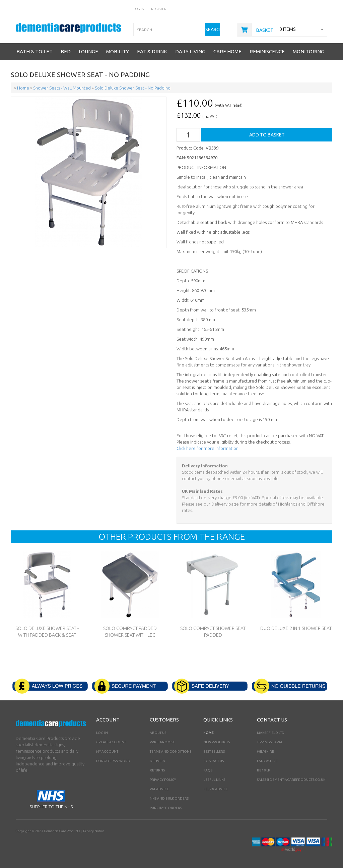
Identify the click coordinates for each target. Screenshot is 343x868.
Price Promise (162, 742)
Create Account (111, 742)
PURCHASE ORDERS (166, 808)
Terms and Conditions (170, 751)
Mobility (118, 51)
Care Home (227, 51)
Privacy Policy (163, 780)
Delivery (158, 761)
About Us (158, 733)
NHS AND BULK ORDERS (169, 798)
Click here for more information (208, 448)
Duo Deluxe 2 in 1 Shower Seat (296, 628)
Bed (66, 51)
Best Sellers (214, 751)
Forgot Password (113, 761)
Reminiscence (267, 51)
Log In (139, 9)
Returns (157, 770)
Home (209, 733)
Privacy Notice (94, 831)
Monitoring (308, 51)
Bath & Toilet (35, 51)
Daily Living (190, 51)
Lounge (88, 51)
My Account (107, 751)
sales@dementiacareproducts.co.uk (291, 780)
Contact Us (214, 761)
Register (159, 9)
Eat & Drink (152, 51)
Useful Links (214, 780)
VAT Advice (159, 789)
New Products (217, 742)
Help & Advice (216, 789)
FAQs (208, 770)
